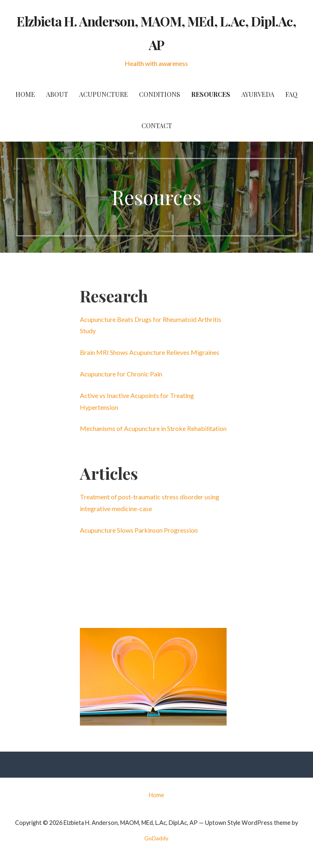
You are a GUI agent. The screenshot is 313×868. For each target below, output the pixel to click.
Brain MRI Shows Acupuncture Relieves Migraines (150, 352)
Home (25, 94)
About (57, 94)
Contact (157, 126)
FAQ (291, 94)
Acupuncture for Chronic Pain (121, 374)
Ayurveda (258, 94)
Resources (211, 94)
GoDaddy (156, 838)
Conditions (160, 94)
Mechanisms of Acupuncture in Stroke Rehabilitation (153, 428)
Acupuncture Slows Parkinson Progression (139, 530)
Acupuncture (104, 94)
